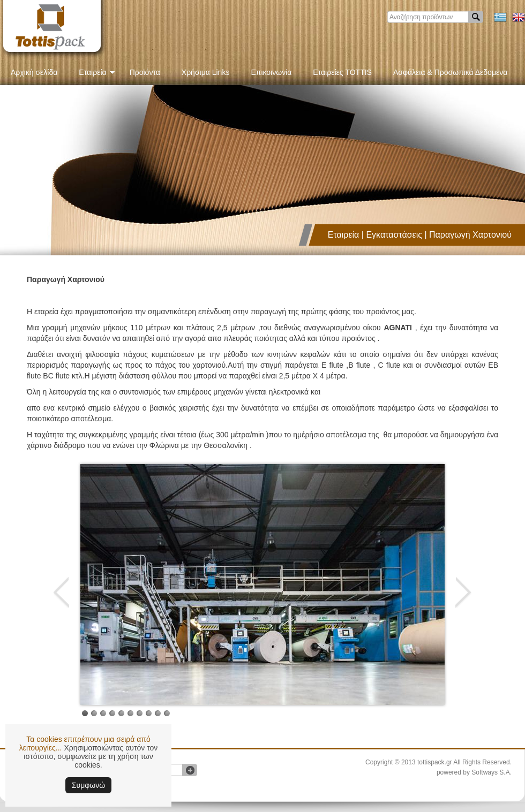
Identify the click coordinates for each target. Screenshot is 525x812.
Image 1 (85, 713)
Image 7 (121, 713)
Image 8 (130, 713)
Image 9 (140, 713)
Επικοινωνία (271, 72)
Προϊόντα (145, 72)
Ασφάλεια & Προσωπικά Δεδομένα (450, 72)
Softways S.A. (492, 772)
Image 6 (112, 713)
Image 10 (149, 713)
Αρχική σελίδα (34, 72)
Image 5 (103, 713)
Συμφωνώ (88, 785)
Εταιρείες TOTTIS (342, 72)
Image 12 (167, 713)
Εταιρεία (97, 72)
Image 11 (158, 713)
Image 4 (94, 713)
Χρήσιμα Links (206, 72)
